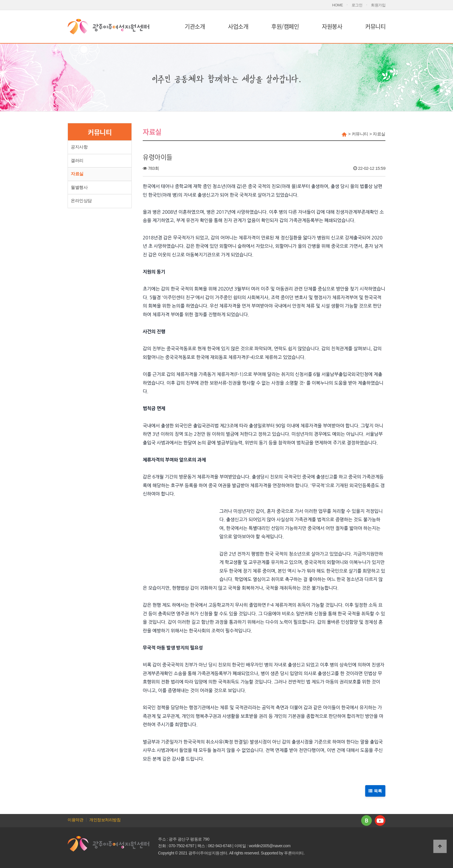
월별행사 (79, 187)
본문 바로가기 (0, 0)
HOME (338, 5)
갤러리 (77, 161)
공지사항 (79, 147)
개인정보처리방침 (105, 820)
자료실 (77, 174)
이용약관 (75, 820)
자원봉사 (332, 26)
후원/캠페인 (285, 26)
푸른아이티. (294, 853)
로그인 (357, 5)
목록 (375, 791)
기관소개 (195, 26)
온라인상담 (81, 201)
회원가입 (378, 5)
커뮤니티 (375, 26)
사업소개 (238, 26)
